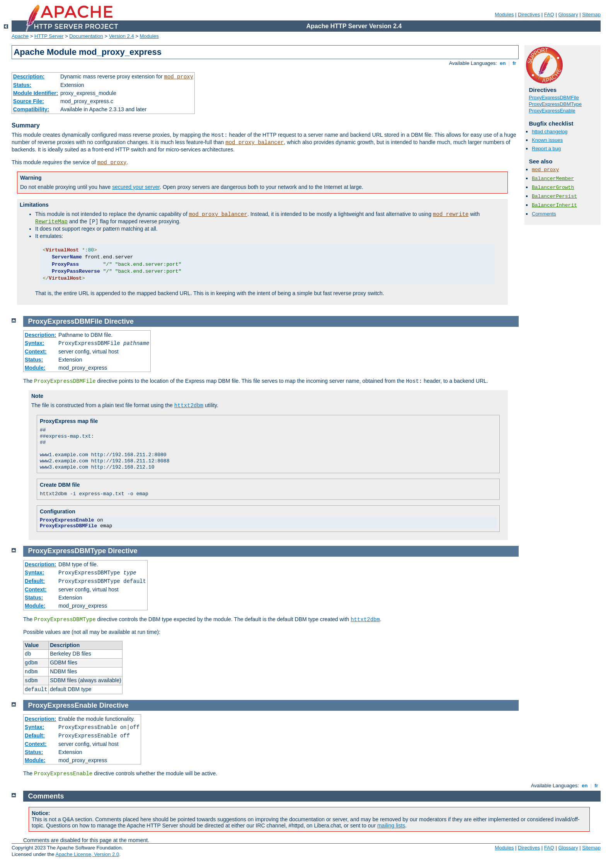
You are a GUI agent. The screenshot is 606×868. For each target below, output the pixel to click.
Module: (35, 368)
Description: (29, 76)
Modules (504, 14)
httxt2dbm (189, 406)
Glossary (568, 14)
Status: (22, 85)
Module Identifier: (36, 93)
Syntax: (35, 343)
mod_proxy (179, 77)
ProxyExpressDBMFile (554, 98)
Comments (544, 214)
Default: (35, 581)
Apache (20, 36)
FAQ (549, 14)
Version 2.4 (122, 36)
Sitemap (591, 14)
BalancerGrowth (553, 188)
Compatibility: (31, 109)
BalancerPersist (554, 196)
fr (515, 63)
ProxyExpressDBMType (555, 104)
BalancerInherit (554, 205)
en (503, 63)
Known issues (547, 140)
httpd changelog (550, 132)
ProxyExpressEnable (552, 111)
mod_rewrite (451, 214)
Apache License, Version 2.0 (87, 854)
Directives (529, 14)
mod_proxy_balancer (254, 143)
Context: (36, 352)
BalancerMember (553, 179)
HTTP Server (49, 36)
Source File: (29, 101)
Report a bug (546, 149)
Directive (119, 321)
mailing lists (391, 826)
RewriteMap (51, 222)
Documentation (86, 36)
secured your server (136, 187)
